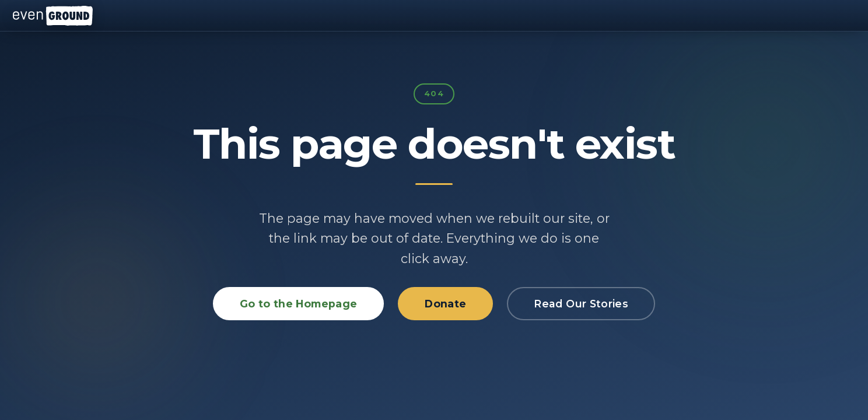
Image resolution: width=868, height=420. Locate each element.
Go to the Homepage (298, 304)
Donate (445, 304)
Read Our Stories (581, 304)
